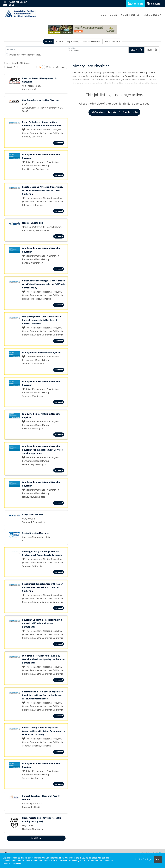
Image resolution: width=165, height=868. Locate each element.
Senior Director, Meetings (36, 533)
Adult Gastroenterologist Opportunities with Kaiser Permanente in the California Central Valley (44, 284)
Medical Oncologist (32, 223)
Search (48, 41)
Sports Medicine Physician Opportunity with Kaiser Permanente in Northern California (43, 190)
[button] (152, 50)
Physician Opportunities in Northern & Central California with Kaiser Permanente (42, 623)
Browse (59, 41)
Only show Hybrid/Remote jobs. (25, 55)
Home (102, 15)
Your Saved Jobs (112, 41)
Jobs (114, 15)
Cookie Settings (143, 859)
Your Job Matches (92, 41)
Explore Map (73, 41)
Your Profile (130, 15)
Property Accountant (33, 515)
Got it (158, 859)
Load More (36, 838)
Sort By (10, 67)
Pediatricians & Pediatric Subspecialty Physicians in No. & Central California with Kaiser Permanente (42, 695)
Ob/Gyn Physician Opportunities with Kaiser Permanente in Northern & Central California (41, 320)
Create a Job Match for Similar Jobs (114, 112)
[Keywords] (36, 50)
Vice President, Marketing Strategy (41, 100)
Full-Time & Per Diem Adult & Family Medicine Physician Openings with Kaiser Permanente (43, 659)
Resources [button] (151, 15)
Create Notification (56, 67)
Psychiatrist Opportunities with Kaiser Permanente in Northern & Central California (42, 587)
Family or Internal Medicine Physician (42, 352)
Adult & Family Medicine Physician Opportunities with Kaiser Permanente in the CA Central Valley (44, 731)
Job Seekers (135, 4)
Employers (153, 4)
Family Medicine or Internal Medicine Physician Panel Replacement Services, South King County (43, 450)
